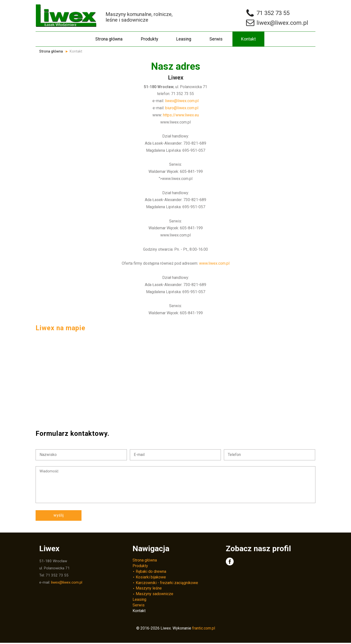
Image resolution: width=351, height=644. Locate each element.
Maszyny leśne (149, 589)
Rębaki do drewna (151, 572)
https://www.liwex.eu (181, 115)
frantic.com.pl (204, 629)
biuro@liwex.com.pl (182, 108)
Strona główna (109, 39)
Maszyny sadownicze (155, 595)
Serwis (216, 39)
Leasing (184, 39)
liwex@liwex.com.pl (182, 101)
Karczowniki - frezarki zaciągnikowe (167, 584)
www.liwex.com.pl (214, 263)
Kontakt (248, 39)
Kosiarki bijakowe (151, 578)
